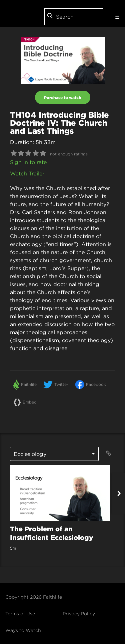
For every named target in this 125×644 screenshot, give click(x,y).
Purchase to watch (63, 97)
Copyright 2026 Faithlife (34, 597)
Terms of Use (20, 614)
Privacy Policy (79, 614)
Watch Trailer (27, 173)
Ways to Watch (23, 630)
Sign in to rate (28, 162)
